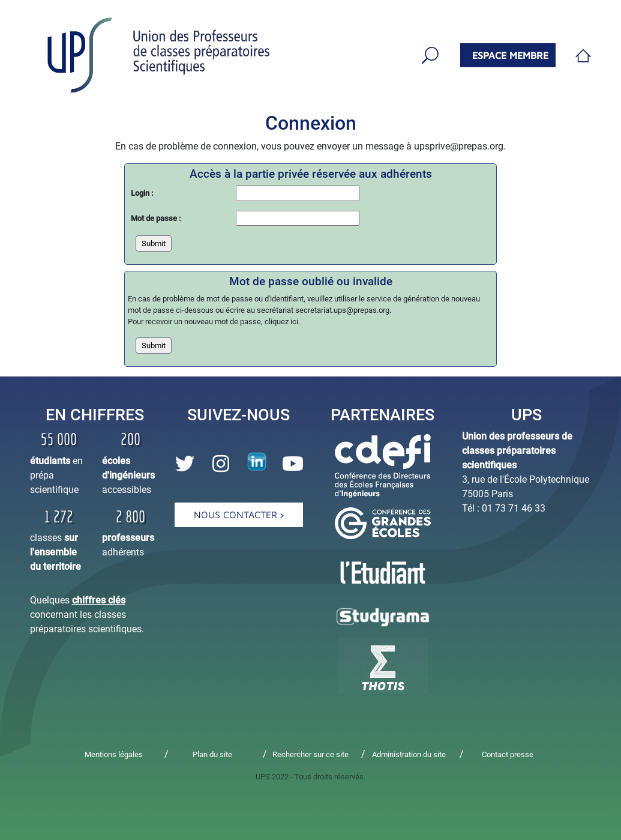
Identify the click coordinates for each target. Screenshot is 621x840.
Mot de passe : (156, 218)
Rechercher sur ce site (310, 754)
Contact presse (508, 754)
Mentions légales (114, 754)
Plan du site (212, 754)
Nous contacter (239, 515)
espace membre (510, 55)
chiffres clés (99, 600)
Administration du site (409, 754)
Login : (142, 193)
